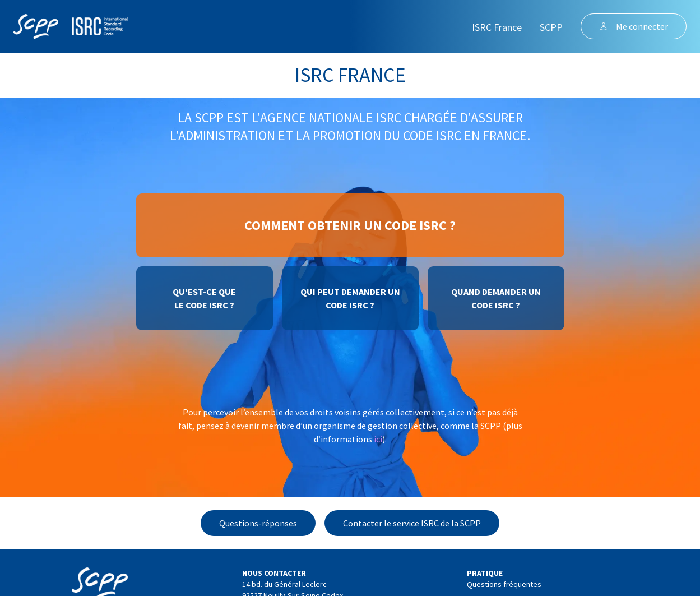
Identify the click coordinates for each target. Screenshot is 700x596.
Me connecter (634, 26)
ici (378, 439)
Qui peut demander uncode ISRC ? (350, 298)
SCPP (551, 27)
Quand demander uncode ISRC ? (496, 298)
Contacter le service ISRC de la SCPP (412, 523)
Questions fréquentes (504, 584)
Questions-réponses (258, 523)
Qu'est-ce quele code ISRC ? (204, 298)
